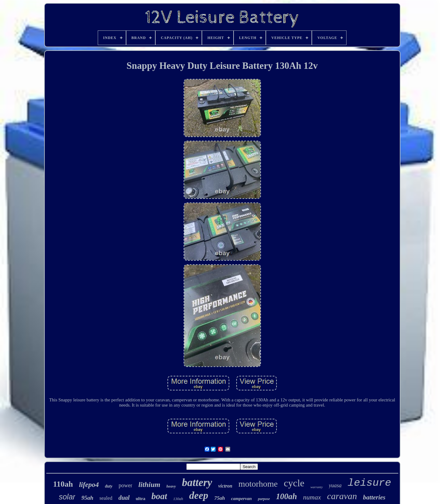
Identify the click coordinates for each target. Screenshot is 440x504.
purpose (264, 499)
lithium (149, 485)
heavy (171, 486)
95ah (87, 498)
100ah (286, 496)
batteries (374, 497)
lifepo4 (89, 485)
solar (67, 497)
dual (124, 498)
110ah (63, 484)
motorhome (258, 484)
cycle (294, 483)
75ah (220, 498)
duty (109, 486)
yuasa (335, 485)
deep (199, 495)
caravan (342, 496)
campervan (241, 499)
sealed (106, 498)
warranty (316, 487)
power (125, 485)
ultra (141, 499)
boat (159, 496)
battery (197, 483)
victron (225, 486)
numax (312, 497)
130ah (178, 499)
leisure (370, 483)
